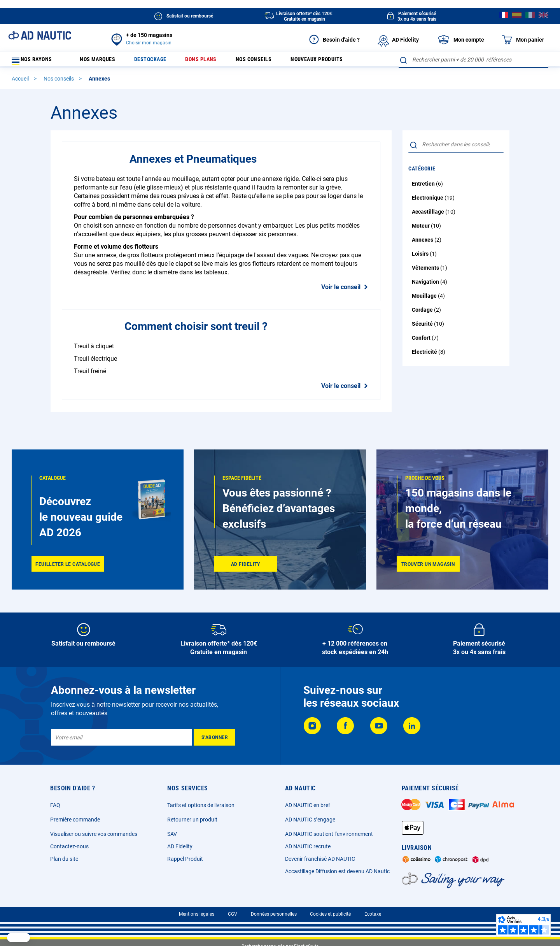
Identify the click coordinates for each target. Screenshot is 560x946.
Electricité (425, 355)
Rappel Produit (185, 859)
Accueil (21, 82)
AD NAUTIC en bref (308, 805)
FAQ (55, 805)
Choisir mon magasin (149, 43)
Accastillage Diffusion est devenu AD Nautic (337, 871)
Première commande (75, 820)
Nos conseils (271, 61)
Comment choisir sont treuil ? (196, 330)
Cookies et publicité (330, 914)
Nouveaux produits (341, 61)
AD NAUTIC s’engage (310, 820)
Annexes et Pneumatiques (193, 162)
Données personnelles (274, 914)
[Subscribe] (214, 737)
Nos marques (101, 61)
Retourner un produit (192, 820)
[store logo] (40, 35)
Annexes (423, 243)
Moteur (421, 229)
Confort (422, 341)
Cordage (423, 313)
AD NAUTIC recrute (308, 846)
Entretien (424, 187)
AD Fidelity (180, 846)
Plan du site (64, 859)
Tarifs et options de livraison (201, 805)
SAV (172, 834)
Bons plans (214, 61)
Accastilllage (429, 215)
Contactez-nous (69, 846)
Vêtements (426, 271)
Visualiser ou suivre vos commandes (94, 834)
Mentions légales (197, 914)
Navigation (426, 285)
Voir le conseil (341, 290)
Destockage (158, 61)
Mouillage (425, 299)
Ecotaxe (373, 914)
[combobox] (473, 60)
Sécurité (423, 327)
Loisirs (421, 257)
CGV (233, 914)
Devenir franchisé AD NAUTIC (320, 859)
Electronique (428, 201)
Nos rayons (36, 61)
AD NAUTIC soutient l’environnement (329, 834)
